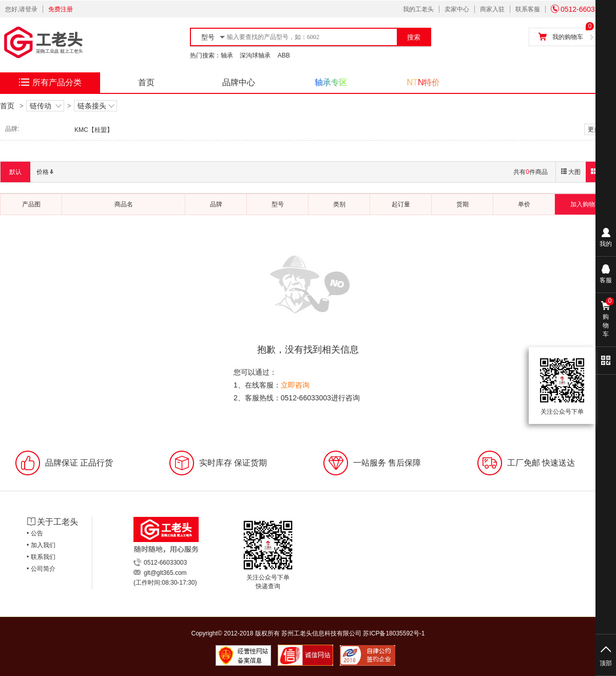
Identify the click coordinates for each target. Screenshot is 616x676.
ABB (284, 55)
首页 (146, 82)
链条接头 (95, 106)
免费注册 (61, 9)
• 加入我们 (41, 545)
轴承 (227, 55)
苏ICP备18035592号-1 (394, 633)
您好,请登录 (21, 9)
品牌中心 (239, 82)
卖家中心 (457, 9)
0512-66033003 (581, 9)
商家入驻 (492, 9)
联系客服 (528, 9)
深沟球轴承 (255, 55)
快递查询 (268, 586)
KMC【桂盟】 (94, 130)
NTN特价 (424, 82)
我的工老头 (418, 9)
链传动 (45, 106)
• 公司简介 (41, 569)
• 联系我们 (41, 557)
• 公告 (35, 533)
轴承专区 (331, 82)
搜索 (414, 37)
